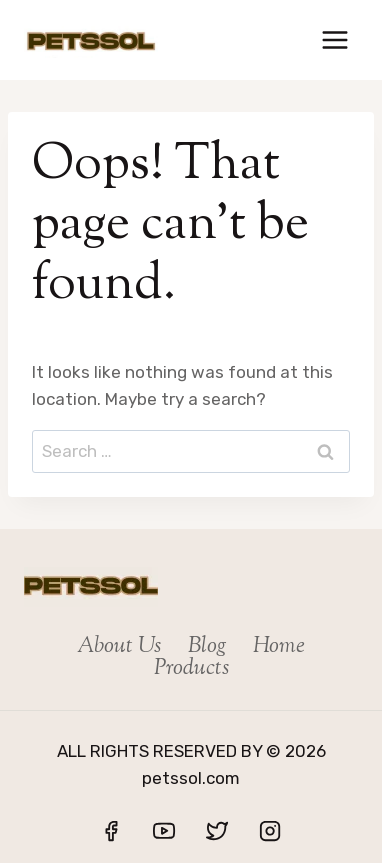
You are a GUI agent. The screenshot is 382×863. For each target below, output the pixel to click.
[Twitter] (217, 831)
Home (279, 647)
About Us (119, 647)
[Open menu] (334, 39)
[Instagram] (270, 831)
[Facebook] (111, 831)
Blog (207, 647)
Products (191, 669)
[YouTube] (164, 831)
